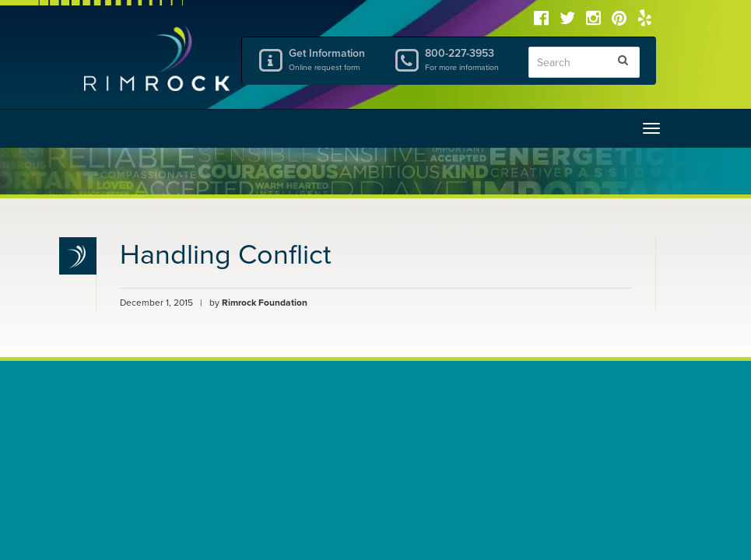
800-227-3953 (465, 59)
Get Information (329, 59)
